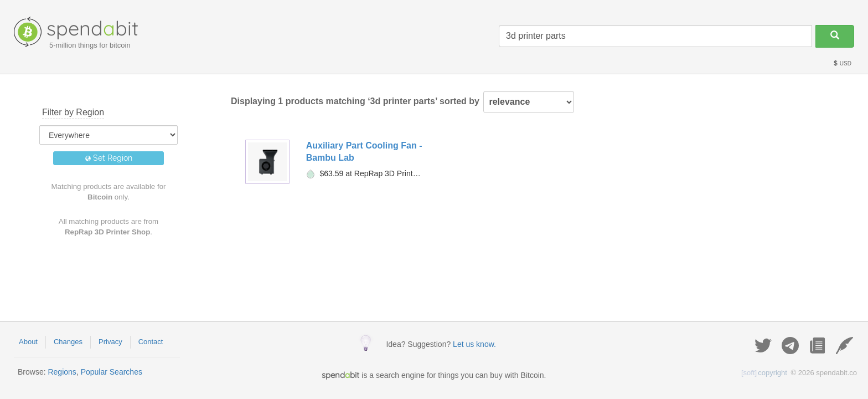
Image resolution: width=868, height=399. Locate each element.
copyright (764, 373)
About (28, 342)
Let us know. (474, 344)
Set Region (109, 158)
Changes (68, 342)
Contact (151, 342)
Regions (62, 372)
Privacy (110, 342)
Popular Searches (112, 372)
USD (842, 63)
